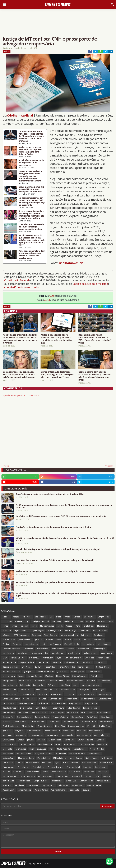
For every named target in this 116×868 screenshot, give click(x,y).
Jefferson (6, 635)
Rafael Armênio (33, 772)
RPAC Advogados (21, 635)
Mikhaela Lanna (60, 758)
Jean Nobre (21, 735)
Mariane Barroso (35, 676)
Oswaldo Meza (32, 763)
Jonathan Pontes (36, 735)
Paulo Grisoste (106, 763)
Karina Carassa (55, 740)
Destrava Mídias (59, 703)
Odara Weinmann (80, 676)
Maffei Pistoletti (64, 749)
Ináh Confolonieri (52, 731)
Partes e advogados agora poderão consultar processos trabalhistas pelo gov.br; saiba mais (56, 339)
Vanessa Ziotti (9, 790)
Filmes (5, 626)
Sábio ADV (7, 785)
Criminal (19, 621)
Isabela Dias (68, 731)
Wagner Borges (41, 790)
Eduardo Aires (74, 708)
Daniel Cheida (8, 703)
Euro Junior (99, 635)
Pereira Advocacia (55, 767)
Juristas (21, 740)
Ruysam (106, 776)
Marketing (57, 621)
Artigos (16, 617)
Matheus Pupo (9, 758)
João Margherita (84, 735)
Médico (68, 640)
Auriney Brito (84, 690)
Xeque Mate (74, 790)
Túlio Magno (63, 785)
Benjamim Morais (10, 694)
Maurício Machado (26, 758)
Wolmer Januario (54, 630)
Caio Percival (43, 662)
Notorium (7, 630)
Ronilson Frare (62, 776)
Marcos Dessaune (24, 753)
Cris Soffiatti (89, 626)
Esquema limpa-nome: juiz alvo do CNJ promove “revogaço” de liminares (31, 189)
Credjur (6, 644)
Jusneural (41, 740)
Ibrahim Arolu (105, 726)
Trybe (59, 658)
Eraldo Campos (57, 712)
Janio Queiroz (107, 653)
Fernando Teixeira (60, 717)
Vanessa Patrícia (94, 785)
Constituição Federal (17, 280)
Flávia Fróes (92, 717)
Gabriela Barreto (89, 722)
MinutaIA (49, 676)
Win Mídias (90, 658)
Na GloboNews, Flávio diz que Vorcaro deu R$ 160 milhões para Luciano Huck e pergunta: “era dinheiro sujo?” (32, 240)
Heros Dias (60, 726)
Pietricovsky (48, 658)
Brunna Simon (83, 649)
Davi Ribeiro (87, 662)
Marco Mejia (8, 753)
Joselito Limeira (25, 640)
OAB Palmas (8, 763)
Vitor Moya (65, 685)
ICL (94, 726)
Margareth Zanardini (44, 753)
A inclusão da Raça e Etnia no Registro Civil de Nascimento (31, 163)
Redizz (45, 772)
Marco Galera (88, 644)
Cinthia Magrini (99, 649)
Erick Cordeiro (87, 712)
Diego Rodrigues (37, 630)
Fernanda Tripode (105, 621)
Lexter (58, 744)
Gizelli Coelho (74, 653)
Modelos (90, 621)
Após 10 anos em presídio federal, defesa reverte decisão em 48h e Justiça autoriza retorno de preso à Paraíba (20, 339)
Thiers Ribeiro (33, 785)
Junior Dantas (8, 740)
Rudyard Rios (39, 685)
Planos (77, 640)
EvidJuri (38, 667)
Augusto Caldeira (27, 662)
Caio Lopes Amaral (86, 694)
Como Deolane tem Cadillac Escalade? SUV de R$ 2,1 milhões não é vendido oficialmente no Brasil (94, 376)
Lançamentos (104, 617)
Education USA (9, 712)
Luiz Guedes (21, 749)
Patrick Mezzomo (89, 763)
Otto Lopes (47, 763)
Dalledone (69, 621)
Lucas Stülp (7, 749)
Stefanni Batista (103, 781)
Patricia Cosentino (71, 763)
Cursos (80, 621)
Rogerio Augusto (10, 685)
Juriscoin (24, 626)
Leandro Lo (85, 630)
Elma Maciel (23, 712)
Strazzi (67, 617)
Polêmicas (27, 617)
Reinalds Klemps (100, 630)
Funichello (7, 722)
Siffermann (53, 685)
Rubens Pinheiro (93, 776)
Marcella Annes (80, 749)
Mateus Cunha (95, 753)
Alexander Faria (9, 690)
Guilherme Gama (91, 653)
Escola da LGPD (103, 712)
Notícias (7, 51)
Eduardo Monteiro (91, 708)
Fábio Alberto (20, 722)
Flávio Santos (106, 717)
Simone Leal (71, 781)
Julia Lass (105, 735)
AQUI (52, 296)
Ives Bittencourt (96, 731)
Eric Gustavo (73, 712)
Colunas (43, 699)
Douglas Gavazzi (10, 708)
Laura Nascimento (86, 740)
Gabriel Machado (71, 722)
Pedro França (23, 767)
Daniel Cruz (22, 653)
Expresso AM (8, 717)
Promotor (88, 767)
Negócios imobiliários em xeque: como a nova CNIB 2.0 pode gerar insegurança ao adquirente (32, 201)
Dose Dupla (101, 662)
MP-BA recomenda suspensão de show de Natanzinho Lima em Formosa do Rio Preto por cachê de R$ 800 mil (65, 539)
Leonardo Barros (27, 744)
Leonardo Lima (94, 671)
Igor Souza (7, 731)
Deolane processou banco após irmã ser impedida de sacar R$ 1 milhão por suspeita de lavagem (19, 374)
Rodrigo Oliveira (28, 776)
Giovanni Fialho (106, 722)
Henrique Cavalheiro (11, 671)
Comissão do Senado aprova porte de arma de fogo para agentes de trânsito (53, 527)
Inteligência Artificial (40, 621)
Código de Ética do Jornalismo (90, 284)
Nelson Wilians (62, 676)
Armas (14, 626)
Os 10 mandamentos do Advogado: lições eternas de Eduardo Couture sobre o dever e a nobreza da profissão (31, 136)
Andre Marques (26, 690)
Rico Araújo (102, 772)
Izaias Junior (8, 735)
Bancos (71, 649)
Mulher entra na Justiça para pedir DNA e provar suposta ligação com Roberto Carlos (30, 151)
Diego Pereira (91, 703)
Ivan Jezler (81, 731)
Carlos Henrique (71, 662)
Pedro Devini (96, 676)
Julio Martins (89, 617)
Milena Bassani (104, 644)
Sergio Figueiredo (41, 781)
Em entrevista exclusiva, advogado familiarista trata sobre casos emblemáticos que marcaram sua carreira (30, 176)
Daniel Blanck (8, 653)
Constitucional (71, 699)
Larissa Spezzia (78, 671)
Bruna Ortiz (43, 694)
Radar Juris (18, 772)
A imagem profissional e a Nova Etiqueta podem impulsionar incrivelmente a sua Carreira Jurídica (31, 215)
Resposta (91, 681)
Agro (78, 626)
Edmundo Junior (43, 708)
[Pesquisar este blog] (51, 806)
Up (27, 621)
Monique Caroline (53, 640)
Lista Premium (70, 744)
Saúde (60, 626)
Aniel (38, 690)
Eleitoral (77, 617)
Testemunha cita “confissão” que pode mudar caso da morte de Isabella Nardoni (55, 582)
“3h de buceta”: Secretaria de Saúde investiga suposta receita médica (31, 227)
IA (88, 726)
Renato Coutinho (59, 772)
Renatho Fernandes (75, 681)
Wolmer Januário (58, 790)
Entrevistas (86, 635)
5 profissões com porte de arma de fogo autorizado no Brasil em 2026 (50, 494)
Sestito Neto (57, 781)
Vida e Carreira (51, 635)
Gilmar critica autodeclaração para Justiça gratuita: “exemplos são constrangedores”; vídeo (57, 374)
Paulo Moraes (8, 767)
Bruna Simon (57, 694)
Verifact (87, 640)
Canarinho (56, 662)
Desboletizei (43, 703)
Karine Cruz (69, 740)
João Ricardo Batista (45, 671)
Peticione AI (34, 658)
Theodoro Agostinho (11, 649)
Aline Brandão (58, 649)
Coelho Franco (29, 699)
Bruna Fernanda (28, 694)
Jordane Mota (52, 735)
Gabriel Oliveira (58, 653)
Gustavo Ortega (103, 667)
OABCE (20, 763)
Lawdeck (100, 740)
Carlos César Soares (11, 699)
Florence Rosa (77, 717)
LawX (5, 658)
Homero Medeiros (76, 726)
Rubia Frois (25, 685)
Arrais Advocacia (68, 690)
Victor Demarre (25, 790)
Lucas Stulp (102, 744)
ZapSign (86, 790)
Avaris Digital (99, 690)
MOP (52, 749)
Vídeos (69, 626)
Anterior (8, 466)
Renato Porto (75, 772)
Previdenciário (25, 681)
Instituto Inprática (34, 731)
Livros (34, 626)
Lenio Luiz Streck (10, 744)
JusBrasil (39, 640)
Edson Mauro (58, 708)
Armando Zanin (50, 690)
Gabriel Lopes (54, 722)
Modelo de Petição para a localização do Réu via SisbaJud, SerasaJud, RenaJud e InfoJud (58, 549)
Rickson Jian (89, 772)
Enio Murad (27, 667)
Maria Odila (61, 753)
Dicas (59, 617)
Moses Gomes (76, 758)
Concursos (7, 621)
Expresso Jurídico (24, 717)
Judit (43, 644)
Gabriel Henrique (37, 722)
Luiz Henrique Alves (38, 749)
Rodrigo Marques (10, 776)
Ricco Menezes (105, 681)
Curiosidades (41, 617)
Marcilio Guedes (97, 749)
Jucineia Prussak (31, 644)
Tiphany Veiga (49, 785)
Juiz (96, 735)
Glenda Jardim (28, 726)
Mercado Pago (44, 758)
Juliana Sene (63, 671)
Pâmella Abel (101, 767)
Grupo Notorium (45, 726)
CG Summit (70, 694)
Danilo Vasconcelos (26, 703)
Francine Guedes (85, 667)
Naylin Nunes (106, 758)
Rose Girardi (77, 776)
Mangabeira (102, 626)
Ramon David (41, 681)
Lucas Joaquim (9, 676)
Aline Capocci (103, 658)
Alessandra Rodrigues (91, 685)
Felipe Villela (50, 667)
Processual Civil (73, 767)
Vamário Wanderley (73, 658)
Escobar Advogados (39, 653)
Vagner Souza (78, 785)
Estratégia (17, 644)
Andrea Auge (71, 630)
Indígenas (19, 731)
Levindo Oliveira (45, 744)
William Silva (99, 640)
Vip (51, 617)
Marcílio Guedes (47, 626)
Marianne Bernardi (77, 753)
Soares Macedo (86, 781)
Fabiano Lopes (9, 640)
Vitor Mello (28, 649)
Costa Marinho (105, 699)
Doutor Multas (26, 708)
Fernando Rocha (42, 717)
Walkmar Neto (43, 649)
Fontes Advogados (67, 667)
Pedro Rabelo (38, 767)
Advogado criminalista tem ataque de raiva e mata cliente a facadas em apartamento (32, 255)
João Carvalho (68, 735)
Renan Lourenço (57, 681)
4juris (76, 685)
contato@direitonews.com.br (22, 287)
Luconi (21, 676)
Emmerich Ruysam (39, 712)
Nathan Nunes (91, 758)
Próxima (108, 466)
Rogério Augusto (45, 776)
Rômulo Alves (8, 781)
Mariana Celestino (18, 658)
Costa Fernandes (88, 699)
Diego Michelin (75, 703)
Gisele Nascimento (10, 726)
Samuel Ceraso (24, 781)
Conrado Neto (56, 699)
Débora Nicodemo (11, 667)
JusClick (30, 740)
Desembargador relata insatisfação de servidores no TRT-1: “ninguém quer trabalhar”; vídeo (95, 339)
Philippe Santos (9, 681)
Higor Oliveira (20, 630)
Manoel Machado (72, 644)
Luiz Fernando (55, 644)
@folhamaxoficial (20, 115)
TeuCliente (19, 785)
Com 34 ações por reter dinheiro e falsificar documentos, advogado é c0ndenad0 (55, 560)
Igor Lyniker (28, 671)
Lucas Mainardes (87, 744)
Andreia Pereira (9, 662)
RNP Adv (6, 772)
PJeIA (57, 763)
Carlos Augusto (104, 694)
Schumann (36, 635)
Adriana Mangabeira (69, 635)
